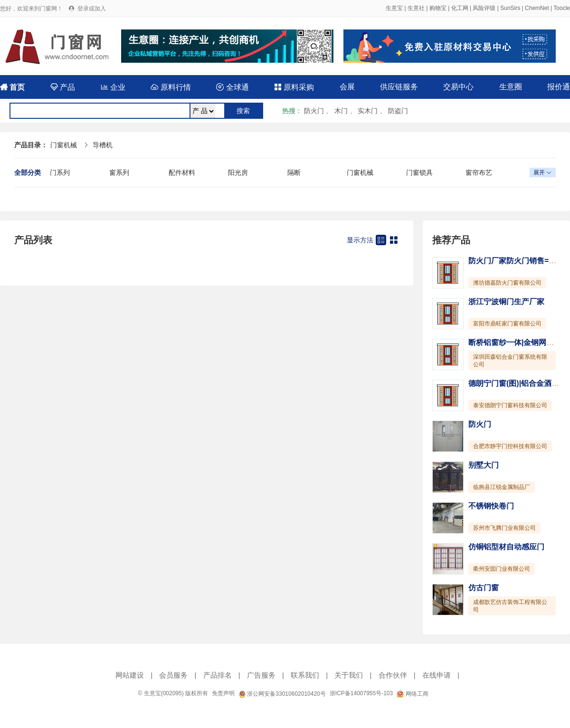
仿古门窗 (484, 588)
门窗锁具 (419, 172)
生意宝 (394, 8)
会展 (347, 87)
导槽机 (103, 145)
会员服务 (173, 675)
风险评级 (484, 8)
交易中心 (458, 87)
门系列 (60, 172)
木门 (341, 111)
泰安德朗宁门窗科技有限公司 (510, 405)
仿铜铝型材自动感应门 (506, 547)
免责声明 (223, 693)
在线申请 (437, 675)
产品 (63, 87)
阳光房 (238, 172)
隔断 (294, 172)
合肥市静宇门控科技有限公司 (510, 446)
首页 (12, 87)
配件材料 (182, 172)
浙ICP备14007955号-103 (361, 693)
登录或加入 (92, 9)
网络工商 (412, 694)
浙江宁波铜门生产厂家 (506, 302)
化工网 (460, 8)
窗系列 (119, 172)
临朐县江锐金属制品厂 (502, 487)
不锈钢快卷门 (491, 506)
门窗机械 (64, 145)
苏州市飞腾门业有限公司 (504, 528)
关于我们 (349, 675)
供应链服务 (399, 87)
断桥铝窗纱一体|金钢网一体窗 (519, 342)
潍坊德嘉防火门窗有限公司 (507, 283)
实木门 (368, 111)
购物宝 (438, 8)
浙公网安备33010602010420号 (282, 694)
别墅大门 (484, 465)
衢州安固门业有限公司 (502, 569)
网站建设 (130, 675)
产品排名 (218, 675)
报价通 (559, 87)
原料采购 (294, 87)
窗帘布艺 (479, 172)
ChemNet (537, 8)
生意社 (416, 8)
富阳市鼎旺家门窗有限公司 (507, 324)
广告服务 (261, 675)
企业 (113, 87)
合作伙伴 (393, 675)
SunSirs (510, 8)
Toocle (562, 8)
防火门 (314, 111)
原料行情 (171, 87)
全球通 (232, 87)
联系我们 (305, 675)
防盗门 (398, 111)
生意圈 (511, 87)
